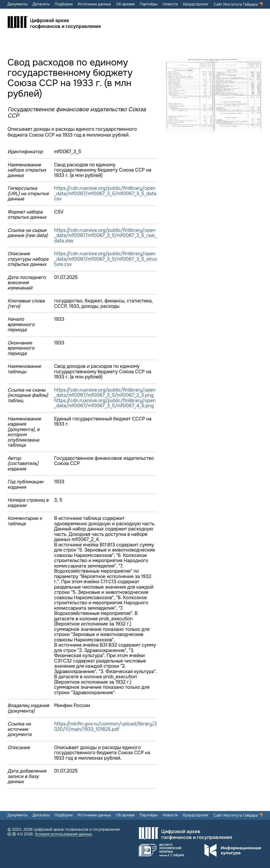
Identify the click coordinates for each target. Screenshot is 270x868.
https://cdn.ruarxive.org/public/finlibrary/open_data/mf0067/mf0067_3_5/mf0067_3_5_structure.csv (106, 259)
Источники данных (94, 4)
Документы (18, 4)
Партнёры (149, 4)
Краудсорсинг (196, 4)
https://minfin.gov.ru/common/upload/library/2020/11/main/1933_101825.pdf (106, 727)
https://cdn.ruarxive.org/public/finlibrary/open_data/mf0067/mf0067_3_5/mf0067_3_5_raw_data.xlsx (105, 236)
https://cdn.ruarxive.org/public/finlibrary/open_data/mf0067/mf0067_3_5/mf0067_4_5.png (105, 403)
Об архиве (125, 4)
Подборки (64, 4)
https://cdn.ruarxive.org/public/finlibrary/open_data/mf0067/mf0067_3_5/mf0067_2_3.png (105, 393)
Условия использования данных (63, 834)
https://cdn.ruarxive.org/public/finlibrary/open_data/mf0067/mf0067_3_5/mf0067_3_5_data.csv (106, 194)
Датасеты (41, 4)
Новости (170, 4)
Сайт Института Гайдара (236, 4)
